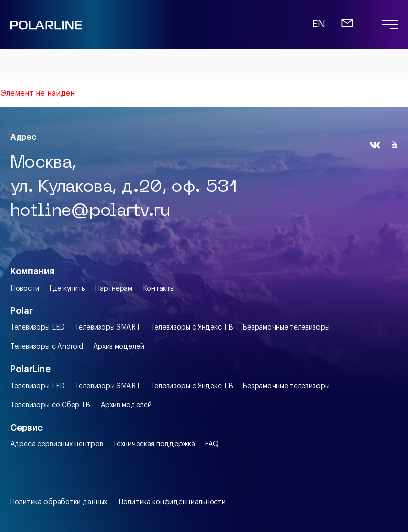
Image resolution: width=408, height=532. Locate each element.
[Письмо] (347, 28)
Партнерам (114, 289)
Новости (25, 289)
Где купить (67, 289)
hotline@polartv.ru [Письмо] (90, 211)
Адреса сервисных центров (56, 444)
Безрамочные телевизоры (286, 328)
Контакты (159, 289)
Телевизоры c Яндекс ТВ (192, 328)
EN (319, 25)
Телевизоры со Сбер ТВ (50, 405)
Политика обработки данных (59, 502)
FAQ (212, 444)
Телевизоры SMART (108, 328)
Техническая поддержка (154, 444)
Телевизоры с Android (47, 347)
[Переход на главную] (46, 29)
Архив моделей (118, 347)
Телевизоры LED (37, 328)
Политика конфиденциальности (172, 502)
